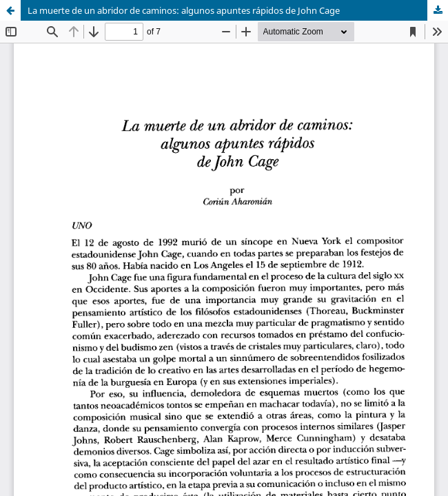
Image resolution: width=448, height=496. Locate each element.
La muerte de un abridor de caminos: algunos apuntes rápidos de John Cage (184, 10)
